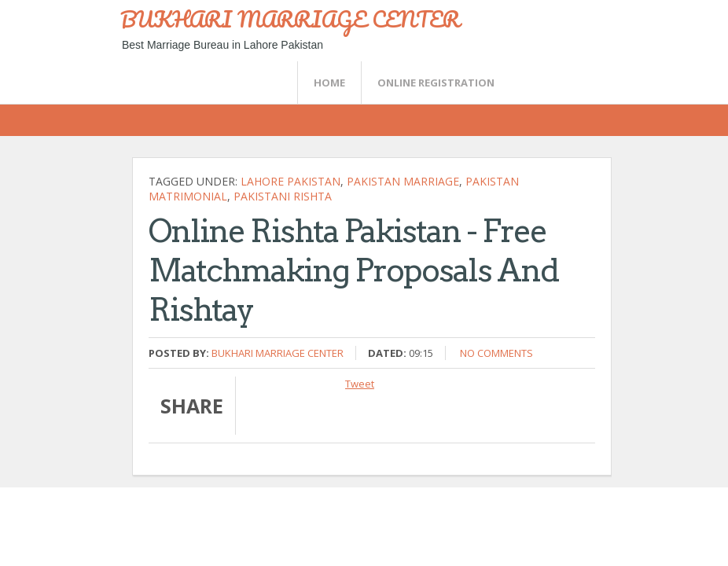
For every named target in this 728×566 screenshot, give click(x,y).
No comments (496, 353)
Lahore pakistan (290, 181)
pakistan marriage (403, 181)
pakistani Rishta (283, 196)
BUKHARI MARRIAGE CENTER (290, 19)
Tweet (360, 384)
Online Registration (436, 83)
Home (329, 83)
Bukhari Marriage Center (278, 353)
